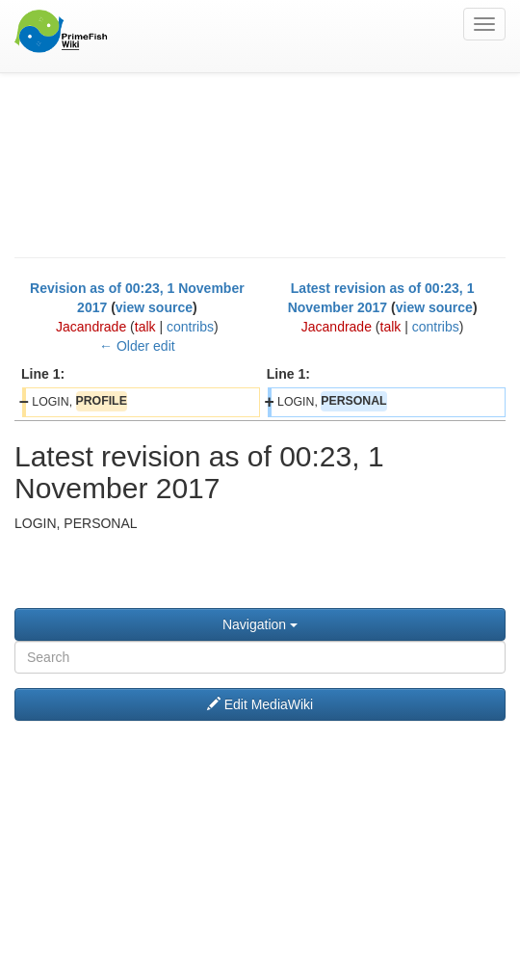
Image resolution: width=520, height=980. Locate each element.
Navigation (260, 624)
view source (154, 307)
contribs (190, 327)
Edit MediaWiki (260, 704)
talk (145, 327)
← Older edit (137, 346)
